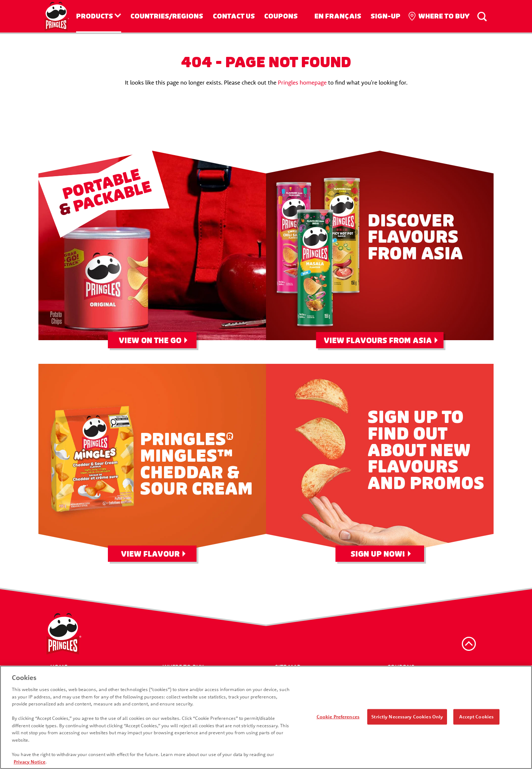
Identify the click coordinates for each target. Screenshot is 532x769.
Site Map (288, 667)
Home (59, 667)
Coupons (281, 16)
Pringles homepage (302, 82)
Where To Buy (183, 667)
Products (95, 16)
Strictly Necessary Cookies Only (407, 720)
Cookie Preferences (338, 720)
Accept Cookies (476, 720)
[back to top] (469, 644)
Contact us (234, 16)
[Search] (482, 16)
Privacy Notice (30, 765)
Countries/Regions (167, 16)
